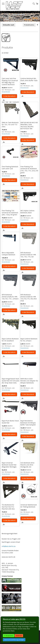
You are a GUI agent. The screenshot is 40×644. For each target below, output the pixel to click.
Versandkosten (6, 92)
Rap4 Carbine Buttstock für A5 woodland (10, 340)
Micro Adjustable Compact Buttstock (8, 254)
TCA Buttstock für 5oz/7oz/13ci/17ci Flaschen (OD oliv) (8, 507)
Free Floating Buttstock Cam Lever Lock (10, 168)
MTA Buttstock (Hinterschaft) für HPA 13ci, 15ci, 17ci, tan (28, 255)
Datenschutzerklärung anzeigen (14, 640)
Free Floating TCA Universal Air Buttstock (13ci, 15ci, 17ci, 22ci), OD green (29, 170)
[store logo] (14, 5)
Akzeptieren (9, 636)
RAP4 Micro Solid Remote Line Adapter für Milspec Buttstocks (29, 381)
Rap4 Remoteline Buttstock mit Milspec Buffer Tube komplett (28, 423)
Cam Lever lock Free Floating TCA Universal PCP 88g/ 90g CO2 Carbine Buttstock (10, 81)
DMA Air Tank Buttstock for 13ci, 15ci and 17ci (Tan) (10, 125)
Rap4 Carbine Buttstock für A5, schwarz (29, 340)
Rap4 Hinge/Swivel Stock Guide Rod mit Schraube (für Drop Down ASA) (11, 381)
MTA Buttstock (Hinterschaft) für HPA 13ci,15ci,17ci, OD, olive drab (29, 298)
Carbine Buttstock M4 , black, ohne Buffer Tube (29, 79)
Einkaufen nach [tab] (9, 25)
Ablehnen (19, 636)
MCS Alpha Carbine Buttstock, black (27, 212)
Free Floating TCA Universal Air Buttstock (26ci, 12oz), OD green (10, 213)
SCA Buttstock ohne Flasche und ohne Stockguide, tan (27, 465)
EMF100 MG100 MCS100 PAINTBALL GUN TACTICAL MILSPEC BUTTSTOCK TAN (29, 126)
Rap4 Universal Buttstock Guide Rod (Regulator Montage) (9, 465)
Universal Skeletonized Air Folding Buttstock (29, 506)
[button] (4, 100)
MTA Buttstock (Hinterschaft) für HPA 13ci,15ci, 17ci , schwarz (10, 297)
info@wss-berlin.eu (9, 546)
